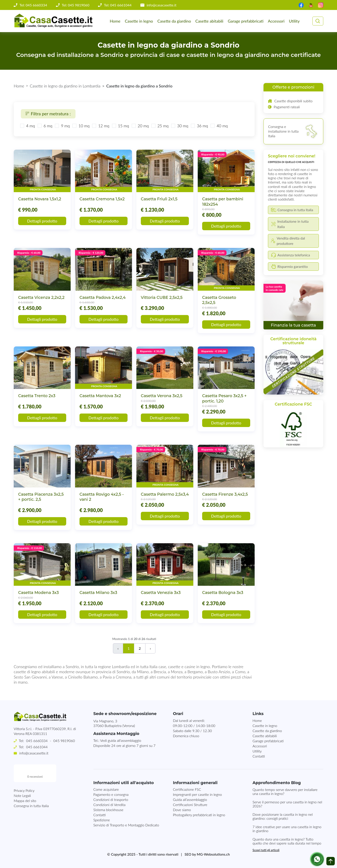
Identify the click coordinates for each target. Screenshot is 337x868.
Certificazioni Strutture (190, 805)
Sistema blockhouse (108, 810)
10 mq (84, 126)
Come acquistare (106, 789)
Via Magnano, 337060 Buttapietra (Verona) (114, 723)
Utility (294, 21)
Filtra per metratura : (48, 114)
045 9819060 (64, 741)
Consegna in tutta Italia (31, 788)
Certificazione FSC (187, 789)
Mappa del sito (25, 783)
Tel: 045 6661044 (118, 5)
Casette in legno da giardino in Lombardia (65, 86)
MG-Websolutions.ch (213, 854)
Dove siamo (182, 810)
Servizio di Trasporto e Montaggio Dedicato (126, 825)
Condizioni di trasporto (111, 799)
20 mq (143, 126)
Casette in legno (139, 21)
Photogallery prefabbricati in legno (199, 815)
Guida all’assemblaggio (190, 799)
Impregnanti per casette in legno (197, 794)
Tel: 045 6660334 (33, 5)
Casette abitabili (209, 21)
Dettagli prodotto (42, 221)
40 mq (222, 126)
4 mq (31, 126)
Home (115, 21)
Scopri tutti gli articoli (266, 850)
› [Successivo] (150, 648)
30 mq (183, 126)
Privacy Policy (24, 773)
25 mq (163, 126)
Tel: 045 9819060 (76, 5)
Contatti (259, 756)
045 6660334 (37, 741)
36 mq (202, 126)
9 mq (65, 126)
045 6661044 (37, 747)
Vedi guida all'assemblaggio (121, 740)
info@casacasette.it (162, 5)
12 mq (104, 126)
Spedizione (102, 820)
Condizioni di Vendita (109, 805)
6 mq (48, 126)
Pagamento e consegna (111, 794)
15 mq (124, 126)
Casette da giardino (174, 21)
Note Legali (22, 778)
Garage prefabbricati (246, 21)
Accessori (276, 21)
